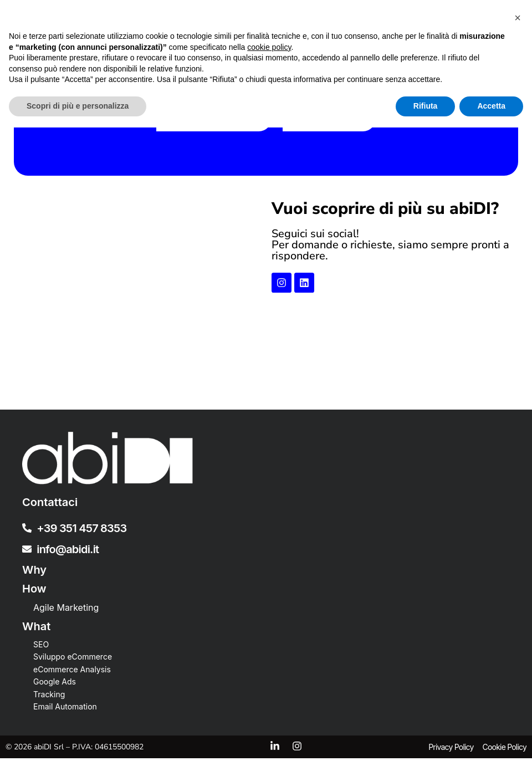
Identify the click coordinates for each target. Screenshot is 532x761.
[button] (518, 651)
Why (34, 573)
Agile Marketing (66, 610)
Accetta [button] (491, 739)
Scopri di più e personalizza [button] (78, 739)
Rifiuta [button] (426, 739)
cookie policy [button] (269, 681)
